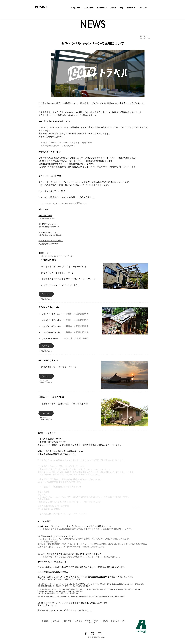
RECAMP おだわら (48, 224)
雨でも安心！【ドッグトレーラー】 (58, 273)
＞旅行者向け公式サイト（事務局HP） (57, 146)
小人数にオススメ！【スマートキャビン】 (61, 285)
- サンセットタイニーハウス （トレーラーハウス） (63, 267)
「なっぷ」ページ (57, 182)
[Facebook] (86, 634)
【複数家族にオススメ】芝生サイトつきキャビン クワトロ (68, 279)
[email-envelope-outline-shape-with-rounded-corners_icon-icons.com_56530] (100, 634)
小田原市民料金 (81, 314)
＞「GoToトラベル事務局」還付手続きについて (59, 487)
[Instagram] (92, 634)
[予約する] (46, 294)
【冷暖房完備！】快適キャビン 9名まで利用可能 (63, 404)
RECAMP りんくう (47, 232)
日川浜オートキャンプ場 (50, 241)
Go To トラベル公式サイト (62, 610)
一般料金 (68, 314)
